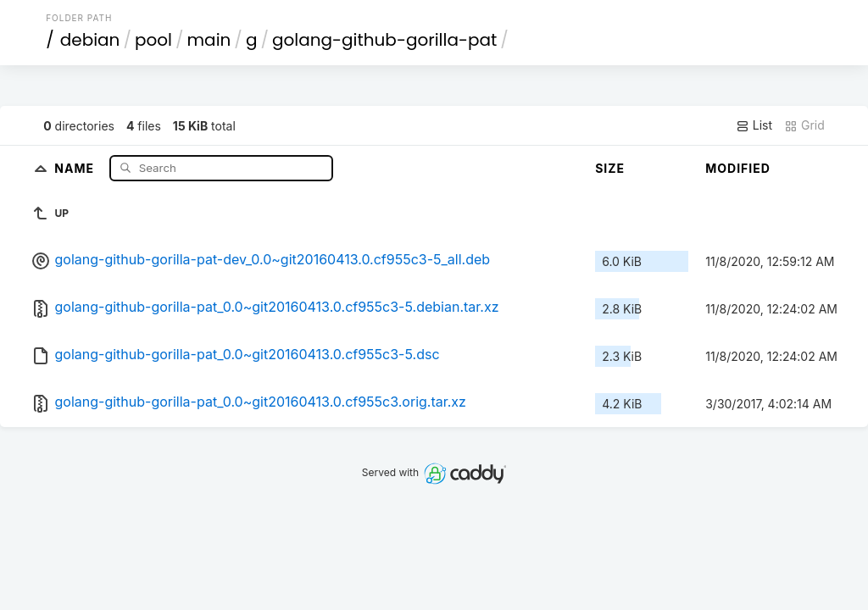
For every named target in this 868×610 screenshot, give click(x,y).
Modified (738, 168)
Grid (804, 125)
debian (90, 40)
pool (153, 40)
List (754, 125)
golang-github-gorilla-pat (384, 40)
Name (76, 167)
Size (610, 168)
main (209, 40)
